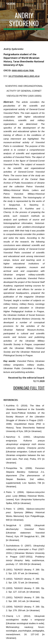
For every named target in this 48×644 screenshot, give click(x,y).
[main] (24, 21)
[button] (3, 4)
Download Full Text (29, 388)
